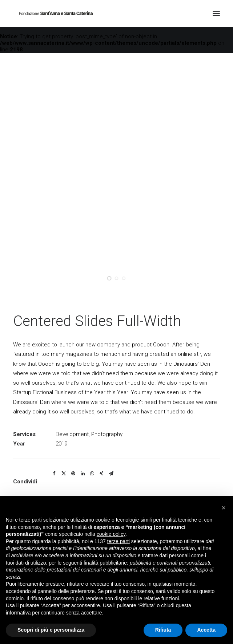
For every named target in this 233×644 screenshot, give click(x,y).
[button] (224, 508)
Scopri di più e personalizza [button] (51, 630)
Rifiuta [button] (163, 630)
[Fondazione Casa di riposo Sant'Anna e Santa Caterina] (55, 13)
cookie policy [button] (111, 534)
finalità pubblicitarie (105, 563)
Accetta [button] (206, 630)
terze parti (118, 541)
